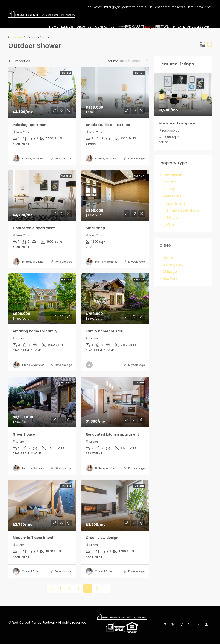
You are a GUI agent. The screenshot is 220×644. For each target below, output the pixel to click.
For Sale (139, 73)
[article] (183, 112)
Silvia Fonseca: (178, 7)
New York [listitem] (168, 279)
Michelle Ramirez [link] (106, 262)
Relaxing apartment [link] (30, 125)
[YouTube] (199, 625)
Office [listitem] (170, 182)
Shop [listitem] (169, 189)
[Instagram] (182, 625)
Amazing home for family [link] (35, 331)
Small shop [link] (95, 228)
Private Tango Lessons (191, 27)
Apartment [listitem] (174, 203)
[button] (203, 45)
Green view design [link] (102, 538)
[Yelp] (207, 625)
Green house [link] (24, 434)
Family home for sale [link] (104, 331)
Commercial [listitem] (171, 175)
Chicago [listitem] (168, 272)
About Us (84, 27)
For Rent (66, 73)
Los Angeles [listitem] (171, 264)
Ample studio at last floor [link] (108, 125)
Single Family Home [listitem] (182, 210)
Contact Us (105, 27)
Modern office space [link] (177, 123)
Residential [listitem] (170, 196)
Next (205, 96)
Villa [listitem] (169, 225)
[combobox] (133, 61)
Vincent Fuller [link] (31, 571)
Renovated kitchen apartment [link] (112, 434)
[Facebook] (166, 625)
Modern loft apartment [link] (33, 538)
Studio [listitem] (171, 217)
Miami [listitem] (166, 257)
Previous (161, 96)
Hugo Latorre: (113, 7)
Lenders (67, 27)
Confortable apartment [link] (34, 228)
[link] (42, 92)
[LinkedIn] (191, 625)
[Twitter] (174, 625)
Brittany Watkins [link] (33, 158)
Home (53, 27)
